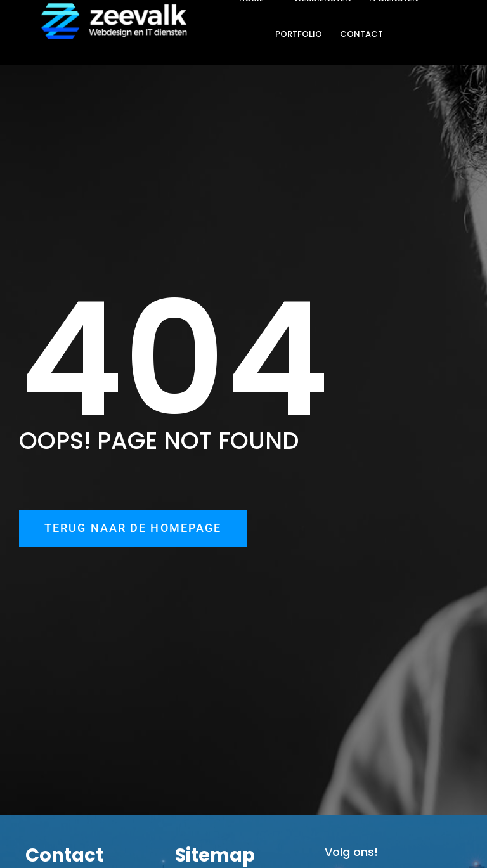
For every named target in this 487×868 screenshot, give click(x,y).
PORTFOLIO (299, 34)
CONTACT (361, 34)
